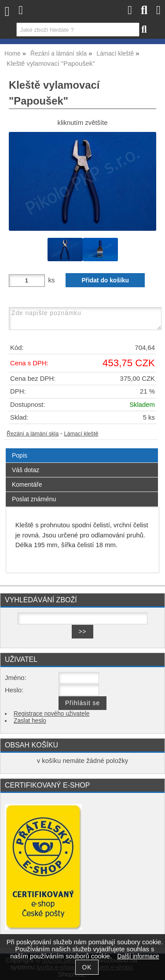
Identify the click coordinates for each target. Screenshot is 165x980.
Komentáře (27, 484)
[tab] (82, 449)
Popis (20, 455)
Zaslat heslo (30, 721)
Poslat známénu (34, 499)
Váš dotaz (26, 470)
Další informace (138, 956)
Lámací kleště (81, 434)
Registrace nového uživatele (51, 714)
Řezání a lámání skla (33, 434)
